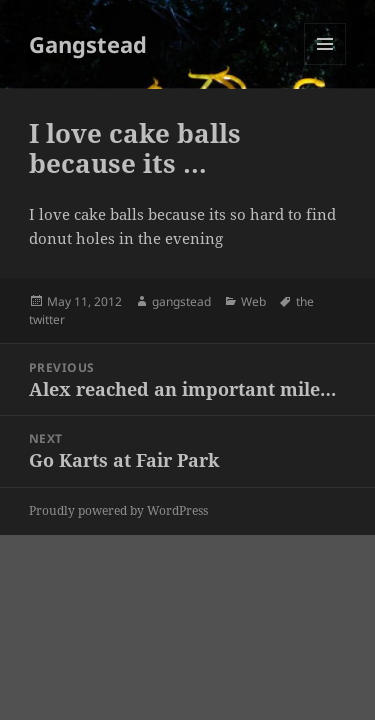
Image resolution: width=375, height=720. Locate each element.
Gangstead (88, 44)
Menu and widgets (325, 64)
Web (253, 301)
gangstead (181, 301)
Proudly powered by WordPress (118, 510)
